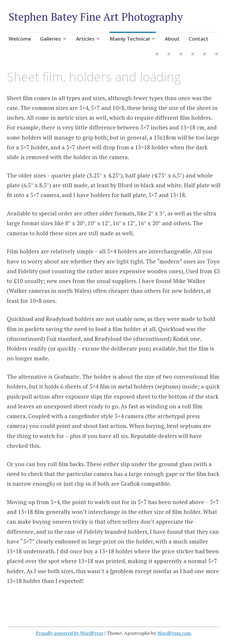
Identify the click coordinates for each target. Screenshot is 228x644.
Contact (198, 39)
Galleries (50, 39)
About (172, 39)
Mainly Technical (130, 39)
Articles (85, 39)
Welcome (20, 39)
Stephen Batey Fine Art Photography (96, 17)
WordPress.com (174, 633)
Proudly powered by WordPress (70, 633)
